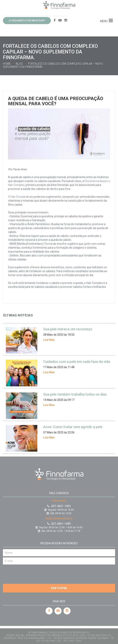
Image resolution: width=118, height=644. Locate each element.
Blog (19, 64)
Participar (59, 587)
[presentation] (33, 572)
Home (7, 64)
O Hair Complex (17, 197)
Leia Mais (49, 340)
